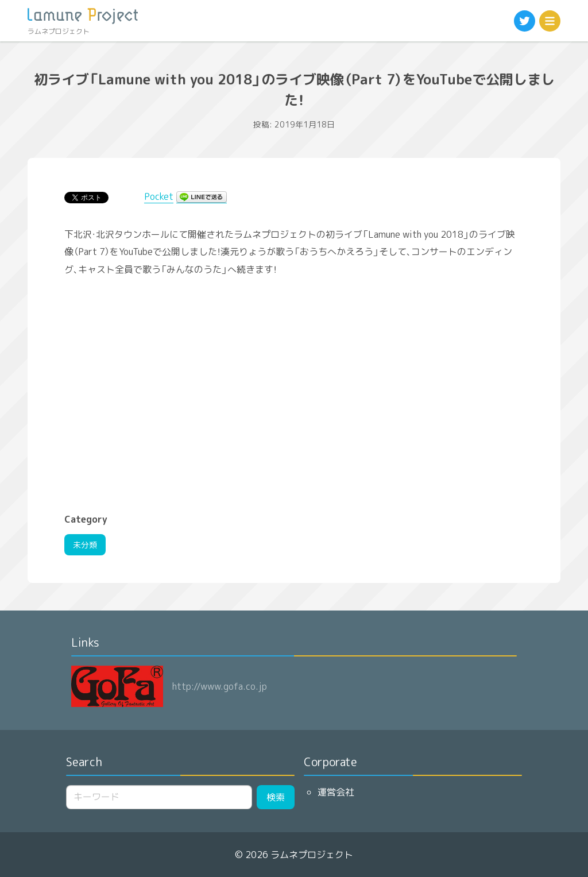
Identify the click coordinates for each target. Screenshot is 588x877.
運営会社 (336, 792)
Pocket (159, 196)
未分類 (85, 545)
